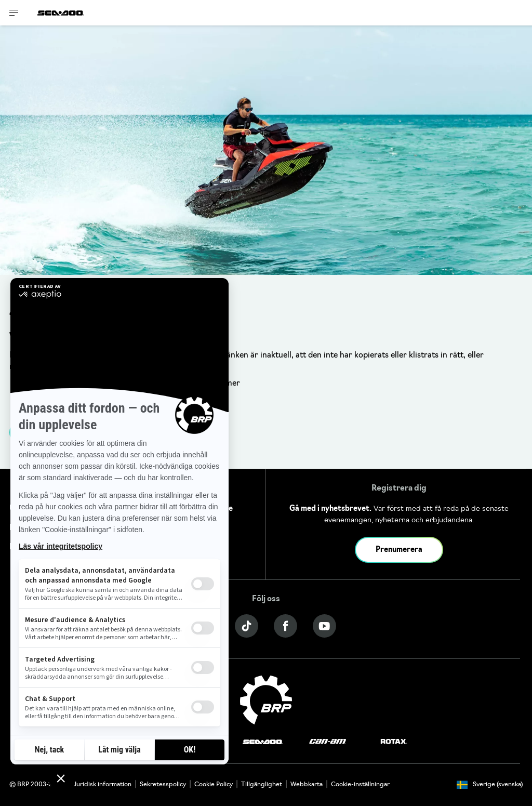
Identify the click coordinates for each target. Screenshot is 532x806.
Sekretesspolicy (163, 785)
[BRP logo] (266, 700)
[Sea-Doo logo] (61, 13)
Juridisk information (103, 785)
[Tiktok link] (247, 626)
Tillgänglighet (262, 785)
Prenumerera (399, 550)
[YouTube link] (324, 626)
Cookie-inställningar (360, 785)
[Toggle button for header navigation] (14, 13)
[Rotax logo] (394, 742)
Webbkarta (307, 785)
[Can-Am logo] (328, 742)
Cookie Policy (214, 785)
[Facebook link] (285, 626)
